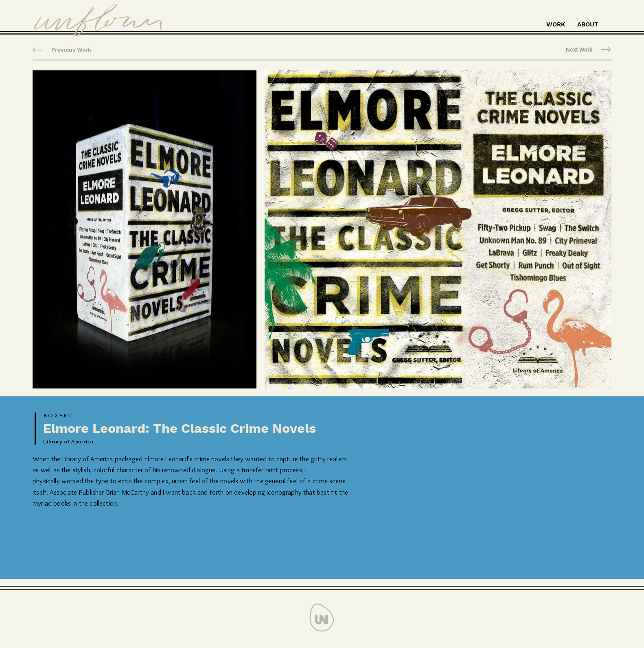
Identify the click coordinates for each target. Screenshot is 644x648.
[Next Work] (579, 50)
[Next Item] (609, 230)
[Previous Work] (71, 50)
